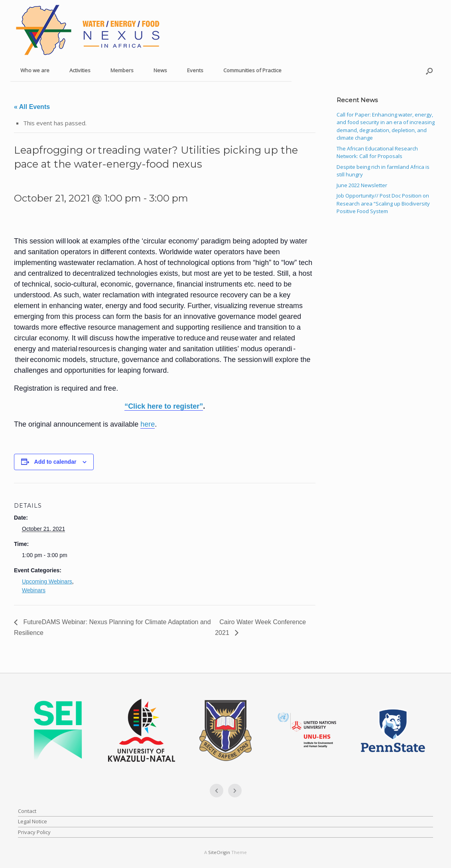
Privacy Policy (34, 832)
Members (122, 70)
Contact (27, 811)
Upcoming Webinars (47, 581)
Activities (80, 70)
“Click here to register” (164, 406)
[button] (429, 71)
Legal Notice (32, 821)
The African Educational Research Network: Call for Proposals (377, 152)
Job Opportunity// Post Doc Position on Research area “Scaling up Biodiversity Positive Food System (383, 203)
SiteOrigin (219, 852)
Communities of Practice (252, 70)
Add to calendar (55, 462)
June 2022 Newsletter (362, 185)
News (160, 70)
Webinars (34, 590)
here (148, 424)
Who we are (35, 70)
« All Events (32, 107)
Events (195, 70)
